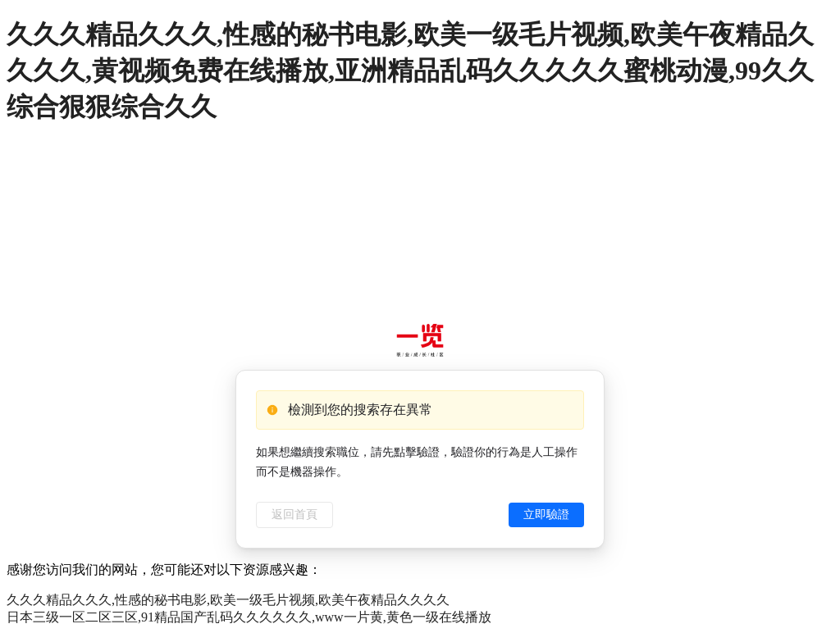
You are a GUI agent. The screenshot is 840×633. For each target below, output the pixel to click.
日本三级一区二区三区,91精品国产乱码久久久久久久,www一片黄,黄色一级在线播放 (249, 617)
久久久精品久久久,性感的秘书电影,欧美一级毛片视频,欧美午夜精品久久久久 (228, 600)
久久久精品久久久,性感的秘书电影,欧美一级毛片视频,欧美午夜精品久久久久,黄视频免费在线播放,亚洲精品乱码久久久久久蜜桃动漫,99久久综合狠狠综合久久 (410, 71)
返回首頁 (294, 515)
